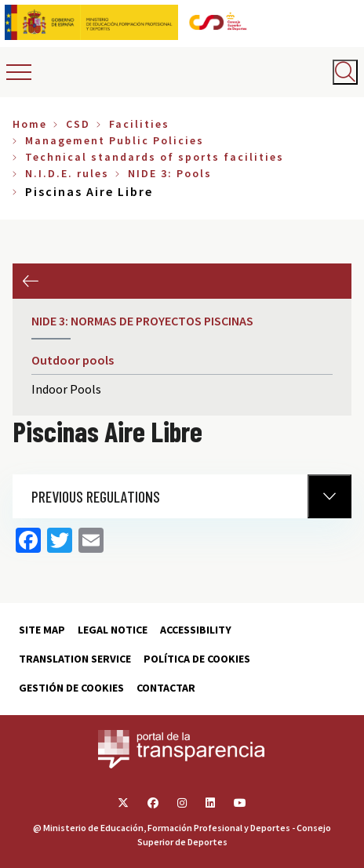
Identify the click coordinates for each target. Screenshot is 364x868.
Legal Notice (113, 630)
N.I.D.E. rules (67, 173)
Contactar (166, 688)
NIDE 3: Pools (170, 173)
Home (30, 124)
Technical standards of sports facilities (155, 157)
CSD (78, 124)
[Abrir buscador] (345, 72)
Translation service (75, 659)
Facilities (139, 124)
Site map (42, 630)
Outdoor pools (73, 360)
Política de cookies (197, 659)
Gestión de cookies (71, 688)
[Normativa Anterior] (329, 496)
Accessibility (196, 630)
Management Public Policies (115, 140)
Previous (30, 281)
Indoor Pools (66, 389)
